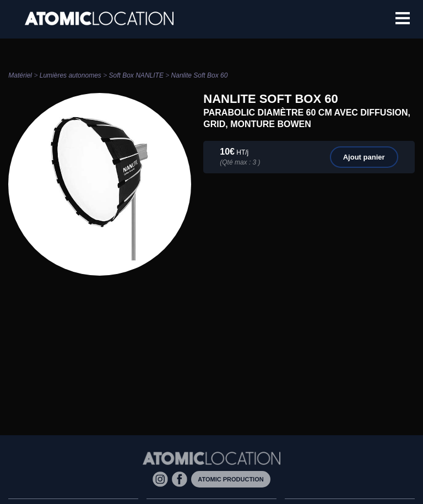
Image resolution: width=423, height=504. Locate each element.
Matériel (20, 75)
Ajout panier (364, 157)
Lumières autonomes (70, 75)
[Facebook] (181, 478)
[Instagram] (162, 478)
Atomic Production (231, 479)
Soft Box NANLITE (136, 75)
